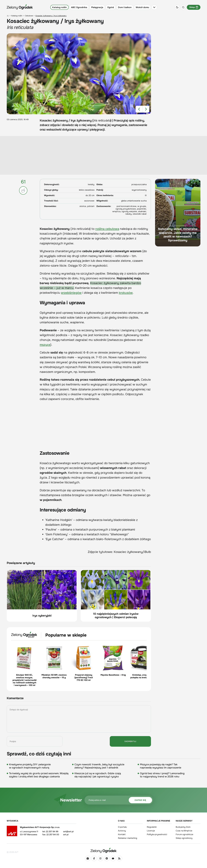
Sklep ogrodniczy (184, 838)
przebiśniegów (71, 293)
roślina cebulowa (107, 229)
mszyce (45, 345)
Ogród (111, 7)
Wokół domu (142, 7)
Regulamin (152, 827)
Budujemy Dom (183, 827)
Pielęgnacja (97, 7)
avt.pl (66, 835)
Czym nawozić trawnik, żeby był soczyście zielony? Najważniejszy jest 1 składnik (99, 766)
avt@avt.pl (68, 832)
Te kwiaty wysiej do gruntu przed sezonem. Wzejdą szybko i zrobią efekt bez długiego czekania (39, 775)
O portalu (122, 827)
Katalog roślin (59, 7)
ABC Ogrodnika (79, 7)
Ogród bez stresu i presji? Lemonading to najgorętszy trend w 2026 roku (162, 775)
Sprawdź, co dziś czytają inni (39, 754)
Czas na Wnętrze (184, 831)
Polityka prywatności (157, 834)
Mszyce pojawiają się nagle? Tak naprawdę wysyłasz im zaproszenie (161, 766)
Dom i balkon (125, 7)
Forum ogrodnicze (184, 834)
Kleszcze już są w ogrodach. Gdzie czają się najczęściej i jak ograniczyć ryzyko (98, 775)
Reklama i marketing (128, 838)
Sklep (194, 7)
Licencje (151, 831)
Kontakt (122, 834)
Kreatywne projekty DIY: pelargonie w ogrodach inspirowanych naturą (30, 766)
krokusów (126, 293)
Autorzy (122, 831)
